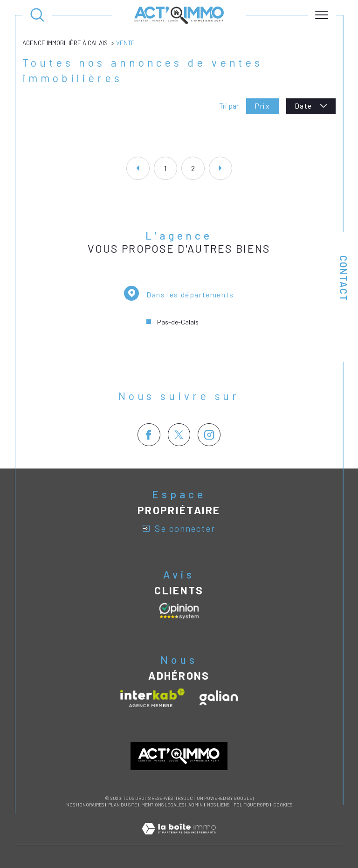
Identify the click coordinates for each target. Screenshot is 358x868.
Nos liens (218, 805)
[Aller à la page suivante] (220, 168)
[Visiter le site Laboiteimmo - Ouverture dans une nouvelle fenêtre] (179, 839)
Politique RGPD (251, 805)
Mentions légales (163, 805)
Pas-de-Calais (178, 322)
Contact (344, 279)
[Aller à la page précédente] (138, 168)
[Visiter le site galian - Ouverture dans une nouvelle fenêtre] (219, 698)
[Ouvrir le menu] (322, 15)
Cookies (283, 805)
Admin (196, 805)
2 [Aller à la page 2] (193, 168)
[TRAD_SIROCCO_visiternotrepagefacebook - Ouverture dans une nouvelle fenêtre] (149, 435)
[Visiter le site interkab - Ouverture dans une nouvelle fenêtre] (152, 698)
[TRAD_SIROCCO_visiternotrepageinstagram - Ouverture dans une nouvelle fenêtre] (209, 435)
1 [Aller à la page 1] (165, 168)
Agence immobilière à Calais (65, 43)
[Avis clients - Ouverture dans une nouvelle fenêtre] (179, 611)
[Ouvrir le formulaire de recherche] (37, 15)
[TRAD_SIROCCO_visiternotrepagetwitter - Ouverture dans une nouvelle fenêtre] (179, 435)
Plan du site (123, 805)
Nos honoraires (85, 805)
